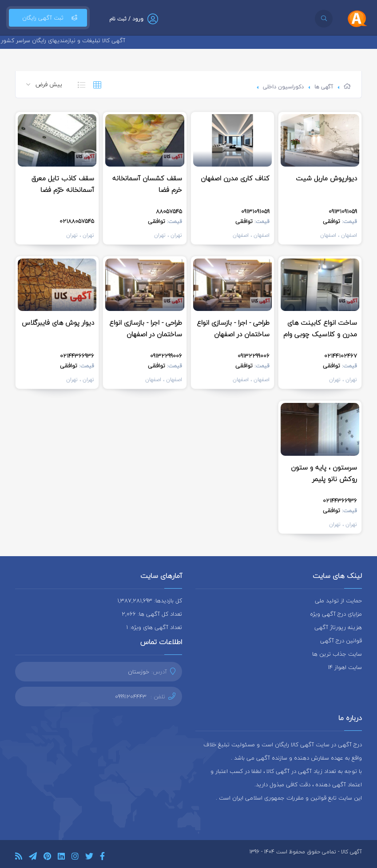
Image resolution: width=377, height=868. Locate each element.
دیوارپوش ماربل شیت (326, 178)
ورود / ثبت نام (126, 19)
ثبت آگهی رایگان (48, 18)
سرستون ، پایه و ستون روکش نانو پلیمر (324, 473)
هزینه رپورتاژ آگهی (338, 627)
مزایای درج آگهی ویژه (336, 614)
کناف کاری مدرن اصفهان (235, 178)
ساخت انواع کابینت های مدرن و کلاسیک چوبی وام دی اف (320, 334)
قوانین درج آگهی (341, 641)
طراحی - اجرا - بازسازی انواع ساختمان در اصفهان (233, 328)
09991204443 (131, 697)
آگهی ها (324, 87)
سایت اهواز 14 (345, 667)
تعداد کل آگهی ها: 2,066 (152, 614)
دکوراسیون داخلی (283, 87)
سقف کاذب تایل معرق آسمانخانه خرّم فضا (63, 184)
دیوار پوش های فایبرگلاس (58, 323)
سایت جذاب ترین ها (337, 654)
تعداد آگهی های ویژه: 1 (154, 627)
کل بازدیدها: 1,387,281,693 (150, 601)
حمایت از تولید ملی (338, 601)
